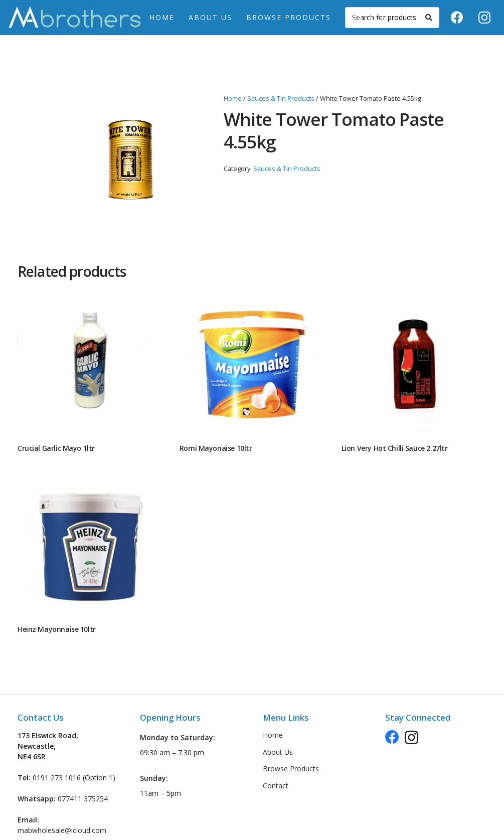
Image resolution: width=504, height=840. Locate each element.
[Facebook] (457, 18)
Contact (276, 786)
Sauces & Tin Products (281, 99)
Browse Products (291, 769)
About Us (278, 752)
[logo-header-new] (75, 18)
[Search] (429, 18)
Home (233, 99)
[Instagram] (484, 18)
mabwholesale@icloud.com (62, 830)
